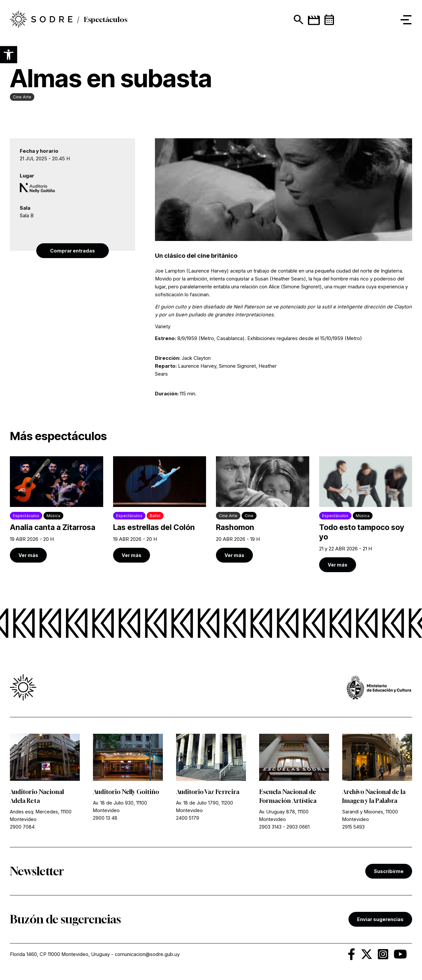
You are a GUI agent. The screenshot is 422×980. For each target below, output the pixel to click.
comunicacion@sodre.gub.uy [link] (147, 954)
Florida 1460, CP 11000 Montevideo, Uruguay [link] (60, 954)
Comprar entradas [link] (73, 251)
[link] (41, 20)
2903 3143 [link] (270, 827)
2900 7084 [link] (22, 827)
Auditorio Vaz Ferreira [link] (208, 792)
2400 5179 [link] (188, 818)
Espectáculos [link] (105, 20)
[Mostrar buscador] (297, 20)
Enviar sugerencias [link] (380, 919)
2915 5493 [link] (353, 827)
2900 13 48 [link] (105, 818)
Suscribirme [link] (389, 871)
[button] (9, 55)
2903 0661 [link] (298, 827)
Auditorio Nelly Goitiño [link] (126, 792)
